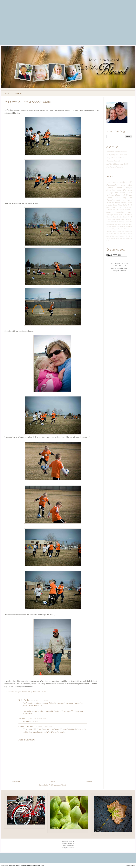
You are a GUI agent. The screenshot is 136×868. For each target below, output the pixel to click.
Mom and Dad (120, 238)
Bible (123, 185)
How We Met (128, 229)
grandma (118, 224)
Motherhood (129, 238)
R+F (118, 226)
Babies (123, 192)
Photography (112, 185)
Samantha (111, 190)
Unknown (22, 719)
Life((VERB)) (123, 234)
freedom (109, 226)
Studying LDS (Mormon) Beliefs (117, 164)
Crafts (125, 205)
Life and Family (116, 182)
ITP (118, 222)
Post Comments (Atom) (57, 785)
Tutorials (122, 236)
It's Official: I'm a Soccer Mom (28, 102)
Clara (130, 192)
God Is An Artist (120, 217)
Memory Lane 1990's (126, 222)
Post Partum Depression (115, 167)
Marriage (110, 215)
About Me (116, 210)
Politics (130, 207)
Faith (129, 182)
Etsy (112, 234)
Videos (117, 198)
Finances (129, 200)
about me (19, 93)
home (7, 93)
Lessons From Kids (118, 207)
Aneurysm (125, 224)
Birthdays (129, 219)
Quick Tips (120, 200)
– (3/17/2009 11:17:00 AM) (39, 700)
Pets (123, 231)
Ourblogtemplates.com (32, 865)
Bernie (114, 226)
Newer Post (16, 781)
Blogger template (9, 865)
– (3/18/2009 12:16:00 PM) (43, 726)
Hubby (130, 212)
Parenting (111, 200)
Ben (116, 192)
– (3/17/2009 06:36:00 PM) (36, 719)
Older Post (89, 781)
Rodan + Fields (111, 222)
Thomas (110, 187)
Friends (109, 210)
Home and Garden (124, 195)
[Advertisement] (68, 25)
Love (131, 224)
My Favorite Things (118, 219)
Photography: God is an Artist (117, 155)
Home (53, 781)
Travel (109, 198)
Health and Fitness (113, 203)
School (117, 236)
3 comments (26, 692)
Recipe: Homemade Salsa (115, 158)
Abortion (113, 238)
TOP (134, 865)
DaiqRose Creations (118, 229)
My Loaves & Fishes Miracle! (117, 152)
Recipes (123, 203)
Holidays (110, 195)
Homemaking (119, 212)
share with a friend (39, 692)
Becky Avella (24, 700)
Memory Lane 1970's (114, 231)
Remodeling (110, 224)
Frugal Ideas (124, 210)
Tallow (108, 241)
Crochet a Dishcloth (113, 161)
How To (116, 234)
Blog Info (127, 198)
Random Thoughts (124, 187)
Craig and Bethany (26, 726)
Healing (123, 226)
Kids (130, 185)
